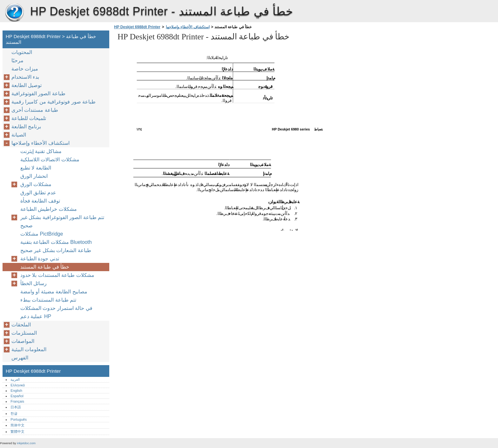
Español (17, 396)
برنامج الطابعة (26, 127)
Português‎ (19, 419)
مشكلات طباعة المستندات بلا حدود (57, 275)
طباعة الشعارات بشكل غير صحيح (56, 250)
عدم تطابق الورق (38, 193)
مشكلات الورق (36, 184)
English (16, 391)
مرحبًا (17, 60)
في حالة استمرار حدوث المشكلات (56, 308)
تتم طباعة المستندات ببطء (48, 300)
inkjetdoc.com (26, 443)
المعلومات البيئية (29, 349)
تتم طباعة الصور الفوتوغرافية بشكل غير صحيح (62, 221)
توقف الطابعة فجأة (40, 201)
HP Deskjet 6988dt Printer (14, 13)
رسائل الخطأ (34, 283)
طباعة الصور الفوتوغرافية (38, 94)
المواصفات (23, 341)
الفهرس (20, 358)
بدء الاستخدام (25, 77)
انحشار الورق (34, 176)
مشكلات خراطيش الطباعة (49, 209)
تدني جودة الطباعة (40, 259)
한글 (14, 413)
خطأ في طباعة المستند (45, 267)
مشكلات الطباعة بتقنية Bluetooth (56, 242)
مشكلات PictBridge (42, 234)
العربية (15, 379)
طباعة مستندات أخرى (35, 110)
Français (17, 401)
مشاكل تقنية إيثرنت (41, 151)
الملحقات (21, 325)
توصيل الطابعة (27, 85)
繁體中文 (17, 431)
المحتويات (22, 52)
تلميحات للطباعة (29, 118)
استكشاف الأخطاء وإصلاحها (188, 27)
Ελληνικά (18, 385)
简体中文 (17, 425)
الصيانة (19, 135)
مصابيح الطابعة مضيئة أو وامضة (54, 292)
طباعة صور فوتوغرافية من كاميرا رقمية (54, 102)
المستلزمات (24, 333)
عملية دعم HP (36, 316)
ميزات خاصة (25, 69)
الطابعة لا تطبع (36, 168)
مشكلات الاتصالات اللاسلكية (50, 160)
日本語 (16, 407)
